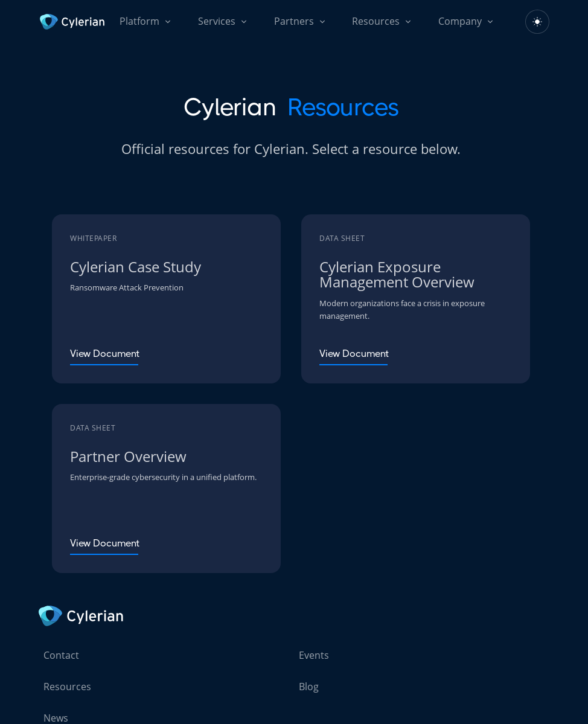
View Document (105, 354)
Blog (309, 687)
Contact (61, 655)
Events (314, 655)
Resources (67, 687)
